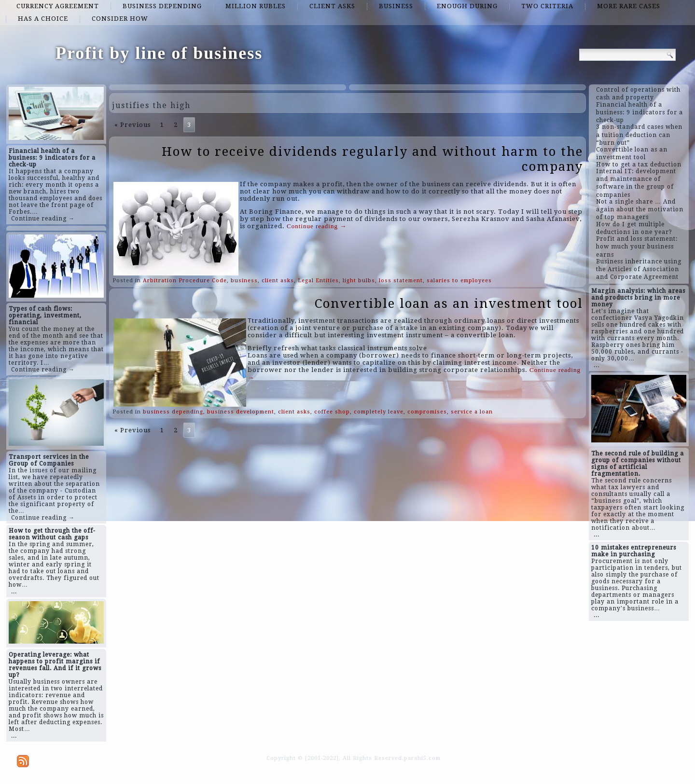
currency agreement (58, 6)
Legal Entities (318, 281)
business (396, 6)
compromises (427, 412)
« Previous (132, 125)
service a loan (472, 412)
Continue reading (317, 226)
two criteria (547, 6)
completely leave (379, 412)
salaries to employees (459, 281)
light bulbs (359, 281)
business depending (162, 6)
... (14, 591)
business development (241, 412)
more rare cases (629, 6)
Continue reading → (43, 219)
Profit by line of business (159, 53)
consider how (120, 19)
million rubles (256, 6)
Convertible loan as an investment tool (449, 303)
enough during (467, 6)
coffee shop (332, 412)
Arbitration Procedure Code (185, 281)
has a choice (43, 19)
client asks (332, 6)
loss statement (401, 281)
